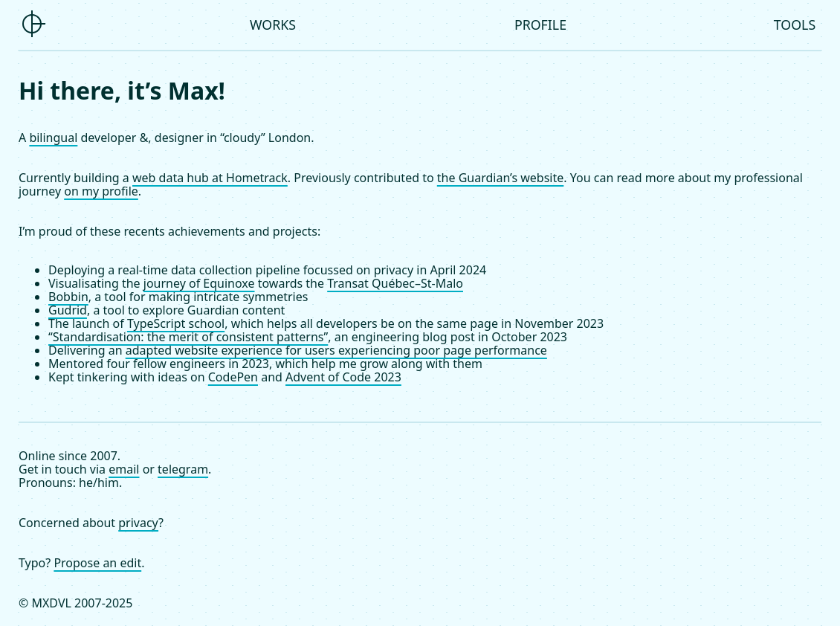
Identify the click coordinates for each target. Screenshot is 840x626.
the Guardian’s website (501, 178)
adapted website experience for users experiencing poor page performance (336, 350)
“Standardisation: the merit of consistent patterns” (188, 337)
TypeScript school (176, 323)
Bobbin (68, 297)
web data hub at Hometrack (210, 178)
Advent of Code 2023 (343, 377)
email (124, 469)
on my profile (101, 191)
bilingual (53, 138)
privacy (138, 523)
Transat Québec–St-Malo (395, 283)
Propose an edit (97, 563)
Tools (795, 25)
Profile (540, 25)
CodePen (233, 377)
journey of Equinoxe (199, 283)
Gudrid (68, 310)
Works (273, 25)
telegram (183, 469)
